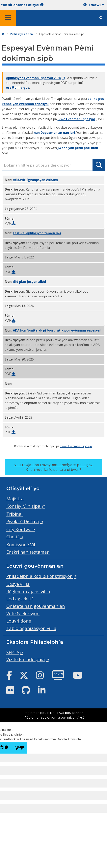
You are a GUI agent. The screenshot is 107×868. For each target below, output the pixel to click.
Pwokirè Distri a (23, 521)
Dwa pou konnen (70, 713)
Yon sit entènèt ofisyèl (22, 5)
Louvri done (19, 621)
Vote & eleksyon (23, 613)
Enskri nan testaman (28, 552)
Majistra (15, 499)
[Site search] (101, 18)
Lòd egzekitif (20, 599)
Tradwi (96, 5)
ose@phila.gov (18, 87)
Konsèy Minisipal (24, 506)
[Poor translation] (19, 748)
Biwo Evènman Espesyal (76, 119)
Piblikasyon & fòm (22, 34)
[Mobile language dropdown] (94, 5)
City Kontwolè (21, 529)
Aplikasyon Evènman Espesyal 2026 (33, 78)
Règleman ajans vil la (28, 591)
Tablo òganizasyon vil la (31, 628)
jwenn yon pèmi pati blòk (78, 148)
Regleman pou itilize (39, 713)
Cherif (13, 537)
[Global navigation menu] (8, 18)
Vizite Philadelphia (26, 659)
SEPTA (13, 652)
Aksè (81, 718)
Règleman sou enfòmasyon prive (49, 718)
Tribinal (14, 514)
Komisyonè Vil (21, 545)
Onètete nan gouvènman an (36, 606)
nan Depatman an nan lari (54, 133)
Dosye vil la (18, 584)
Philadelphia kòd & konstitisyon (40, 576)
